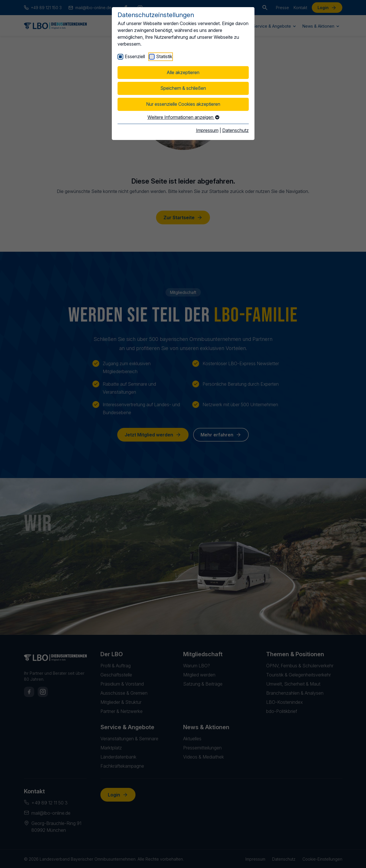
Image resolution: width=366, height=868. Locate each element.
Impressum (207, 130)
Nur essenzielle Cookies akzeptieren (183, 104)
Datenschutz (235, 130)
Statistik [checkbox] (164, 56)
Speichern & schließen (183, 88)
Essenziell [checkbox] (135, 56)
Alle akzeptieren (183, 72)
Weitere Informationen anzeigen (183, 117)
